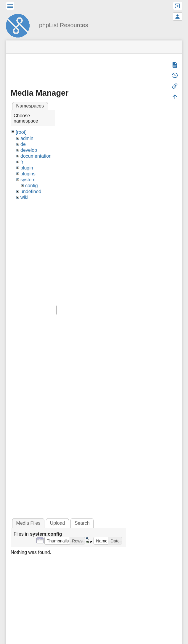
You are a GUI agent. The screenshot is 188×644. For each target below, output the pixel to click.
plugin (27, 168)
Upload (58, 523)
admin (27, 138)
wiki (24, 197)
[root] (21, 132)
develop (29, 150)
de (23, 144)
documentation (36, 156)
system (28, 180)
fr (22, 162)
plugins (28, 174)
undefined (31, 191)
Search (82, 523)
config (32, 186)
